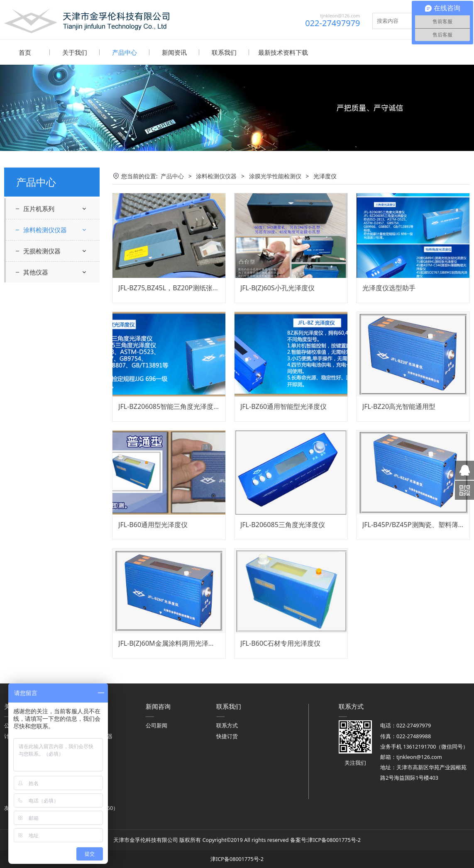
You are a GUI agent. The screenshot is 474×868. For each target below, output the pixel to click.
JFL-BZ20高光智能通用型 (399, 406)
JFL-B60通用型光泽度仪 (153, 524)
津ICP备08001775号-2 (334, 840)
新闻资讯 (174, 52)
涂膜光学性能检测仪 (56, 249)
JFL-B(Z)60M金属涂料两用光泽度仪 (170, 643)
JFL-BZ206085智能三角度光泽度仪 (169, 406)
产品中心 (125, 52)
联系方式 (227, 725)
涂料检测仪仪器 (45, 229)
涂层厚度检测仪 (50, 385)
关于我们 (75, 52)
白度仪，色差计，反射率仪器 (59, 280)
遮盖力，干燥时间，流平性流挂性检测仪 (56, 365)
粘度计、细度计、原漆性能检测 (56, 305)
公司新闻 (156, 725)
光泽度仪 (50, 264)
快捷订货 (227, 736)
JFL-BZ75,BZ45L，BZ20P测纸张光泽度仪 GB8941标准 (198, 287)
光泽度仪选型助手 (389, 287)
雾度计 (39, 400)
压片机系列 (39, 208)
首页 (25, 52)
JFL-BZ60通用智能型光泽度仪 (283, 406)
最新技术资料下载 (283, 52)
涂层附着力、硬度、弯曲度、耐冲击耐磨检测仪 (56, 335)
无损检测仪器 (42, 420)
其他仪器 (36, 441)
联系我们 (224, 52)
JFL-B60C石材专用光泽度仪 (280, 643)
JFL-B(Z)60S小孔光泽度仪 (277, 287)
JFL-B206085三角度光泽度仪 (283, 524)
